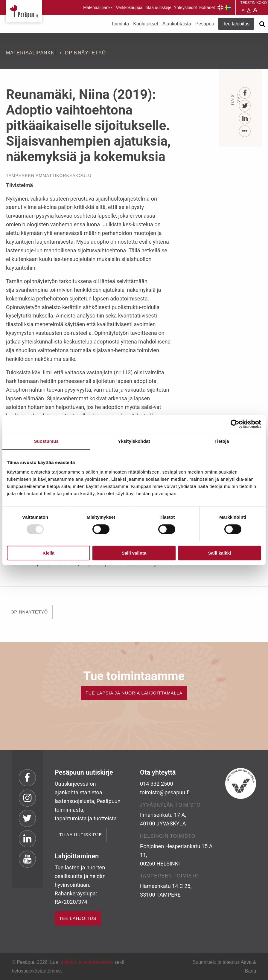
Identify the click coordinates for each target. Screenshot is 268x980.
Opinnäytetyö (85, 53)
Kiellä (48, 553)
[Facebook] (245, 93)
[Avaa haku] (262, 24)
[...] (245, 131)
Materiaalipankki (98, 7)
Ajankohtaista (177, 24)
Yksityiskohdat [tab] (134, 441)
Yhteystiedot (185, 7)
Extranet (207, 7)
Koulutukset (146, 24)
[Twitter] (245, 106)
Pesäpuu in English (220, 7)
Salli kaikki (219, 553)
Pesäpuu (24, 11)
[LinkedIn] (245, 119)
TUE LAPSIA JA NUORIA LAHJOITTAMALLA (134, 693)
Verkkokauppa (129, 7)
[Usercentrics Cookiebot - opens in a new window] (235, 424)
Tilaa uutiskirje (158, 7)
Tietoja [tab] (222, 441)
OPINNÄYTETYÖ (29, 612)
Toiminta (120, 24)
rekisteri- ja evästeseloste (86, 962)
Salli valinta (134, 553)
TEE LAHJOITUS (78, 918)
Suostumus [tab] (46, 441)
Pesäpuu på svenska (228, 7)
